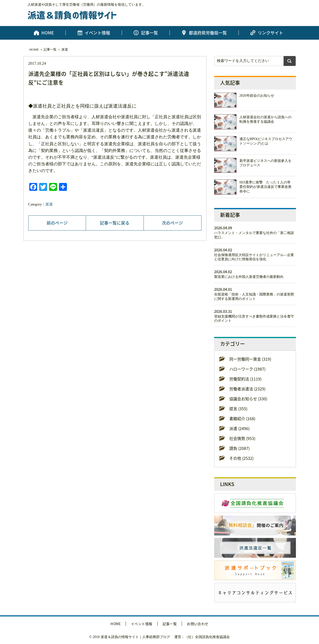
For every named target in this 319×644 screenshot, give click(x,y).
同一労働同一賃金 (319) (250, 359)
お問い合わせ (198, 624)
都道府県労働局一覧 (208, 33)
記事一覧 (149, 33)
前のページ (57, 223)
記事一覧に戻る (115, 223)
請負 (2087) (239, 448)
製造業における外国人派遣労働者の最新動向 (249, 277)
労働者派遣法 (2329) (247, 389)
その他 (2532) (241, 458)
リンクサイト (270, 33)
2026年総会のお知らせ (257, 96)
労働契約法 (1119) (245, 379)
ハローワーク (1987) (247, 369)
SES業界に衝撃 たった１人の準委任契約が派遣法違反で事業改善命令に (265, 187)
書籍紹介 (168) (242, 418)
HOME (48, 33)
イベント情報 (97, 33)
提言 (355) (238, 409)
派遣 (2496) (239, 428)
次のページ (172, 223)
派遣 (65, 49)
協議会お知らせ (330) (248, 399)
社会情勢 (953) (242, 438)
